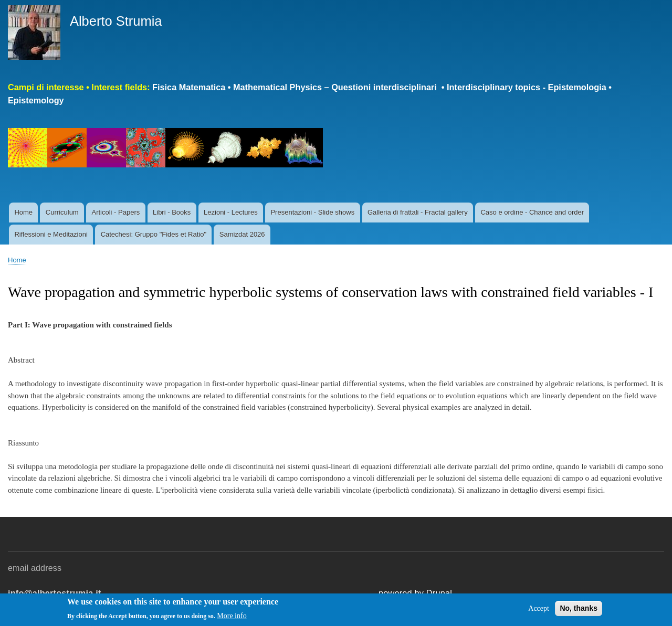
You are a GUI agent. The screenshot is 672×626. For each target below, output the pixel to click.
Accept (539, 610)
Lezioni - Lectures (231, 212)
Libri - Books (172, 212)
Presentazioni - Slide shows (312, 212)
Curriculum (62, 212)
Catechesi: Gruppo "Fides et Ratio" (154, 234)
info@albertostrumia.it (55, 593)
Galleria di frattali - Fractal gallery (418, 212)
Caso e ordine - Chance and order (532, 212)
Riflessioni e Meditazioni (51, 234)
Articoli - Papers (115, 212)
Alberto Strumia (116, 21)
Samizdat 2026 (242, 234)
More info (232, 618)
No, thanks (579, 610)
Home (23, 212)
